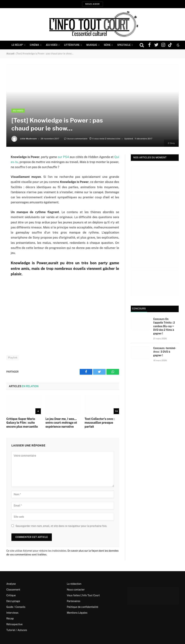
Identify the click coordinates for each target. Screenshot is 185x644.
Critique (11, 595)
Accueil (10, 54)
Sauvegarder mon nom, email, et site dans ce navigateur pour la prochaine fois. (61, 526)
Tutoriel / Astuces (17, 630)
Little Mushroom (28, 139)
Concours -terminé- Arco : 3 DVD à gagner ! (164, 352)
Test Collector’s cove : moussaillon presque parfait (99, 423)
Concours (139, 309)
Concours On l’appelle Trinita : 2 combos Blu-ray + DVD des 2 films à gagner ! (164, 326)
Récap (10, 619)
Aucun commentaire (76, 139)
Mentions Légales (77, 613)
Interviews (12, 613)
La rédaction (74, 584)
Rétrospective (14, 624)
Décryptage (13, 601)
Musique (92, 45)
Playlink (13, 358)
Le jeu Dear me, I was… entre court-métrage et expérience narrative (61, 423)
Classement (13, 590)
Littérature (72, 45)
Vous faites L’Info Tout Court (83, 595)
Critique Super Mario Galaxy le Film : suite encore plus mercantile (22, 423)
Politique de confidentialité (83, 607)
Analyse (11, 584)
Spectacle (124, 45)
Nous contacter (76, 590)
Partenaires (74, 601)
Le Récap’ (17, 45)
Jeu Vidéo (52, 45)
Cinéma (35, 45)
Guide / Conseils (16, 607)
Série (107, 45)
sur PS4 (63, 157)
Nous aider (92, 4)
